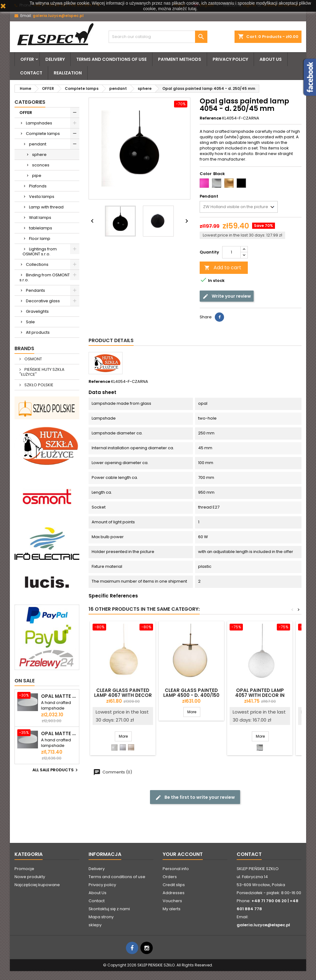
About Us (271, 59)
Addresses (174, 893)
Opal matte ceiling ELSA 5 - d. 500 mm (59, 734)
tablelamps (41, 228)
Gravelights (37, 311)
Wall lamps (40, 218)
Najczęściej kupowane (37, 885)
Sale (30, 322)
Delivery (55, 59)
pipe (37, 176)
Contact (31, 73)
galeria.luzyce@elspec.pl (58, 16)
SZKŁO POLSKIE (38, 385)
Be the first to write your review (195, 797)
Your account (183, 854)
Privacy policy (230, 59)
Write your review (227, 296)
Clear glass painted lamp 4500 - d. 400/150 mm (191, 695)
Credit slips (174, 885)
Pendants (35, 290)
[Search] (158, 37)
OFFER (27, 59)
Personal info (176, 869)
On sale (25, 681)
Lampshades (39, 123)
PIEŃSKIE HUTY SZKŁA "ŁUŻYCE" (42, 372)
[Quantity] (231, 252)
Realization (68, 73)
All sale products (56, 770)
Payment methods (180, 59)
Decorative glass (43, 301)
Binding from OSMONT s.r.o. (45, 277)
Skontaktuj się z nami (109, 909)
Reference (210, 118)
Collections (37, 264)
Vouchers (172, 901)
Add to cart (223, 268)
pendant (38, 144)
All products (38, 332)
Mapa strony (101, 917)
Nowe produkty (30, 877)
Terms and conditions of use (111, 59)
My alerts (172, 909)
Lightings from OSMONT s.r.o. (40, 251)
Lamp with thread (46, 207)
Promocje (24, 869)
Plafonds (38, 186)
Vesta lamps (42, 197)
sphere (39, 155)
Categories (30, 102)
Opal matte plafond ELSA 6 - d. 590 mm (59, 696)
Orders (170, 877)
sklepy (95, 925)
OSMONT (33, 359)
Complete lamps (43, 134)
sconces (41, 165)
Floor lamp (40, 239)
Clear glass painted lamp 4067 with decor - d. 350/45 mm (123, 695)
